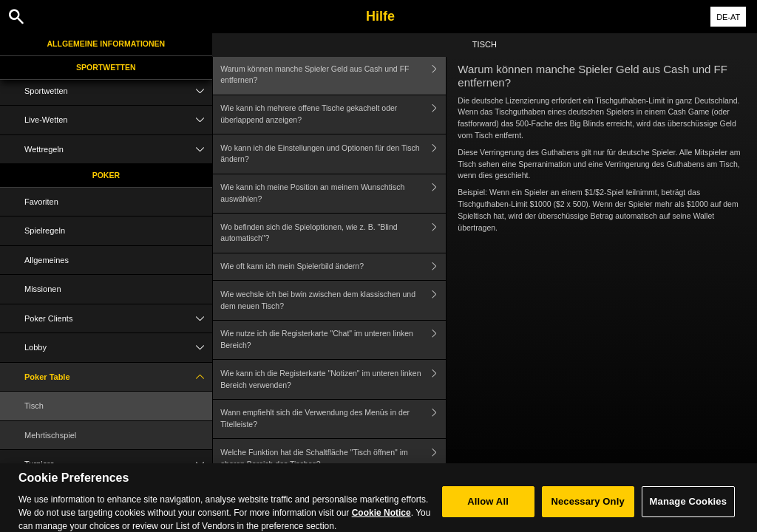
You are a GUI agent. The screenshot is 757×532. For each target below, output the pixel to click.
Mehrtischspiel (50, 435)
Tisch (34, 406)
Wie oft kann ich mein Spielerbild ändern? (333, 267)
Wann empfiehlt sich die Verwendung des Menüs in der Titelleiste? (333, 419)
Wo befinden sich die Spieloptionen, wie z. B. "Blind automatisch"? (333, 233)
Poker (106, 175)
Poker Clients (118, 319)
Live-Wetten (118, 120)
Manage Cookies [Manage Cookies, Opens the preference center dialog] (688, 508)
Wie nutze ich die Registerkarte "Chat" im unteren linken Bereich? (333, 340)
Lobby (118, 348)
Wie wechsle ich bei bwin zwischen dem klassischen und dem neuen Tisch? (333, 300)
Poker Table (118, 377)
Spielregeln (45, 231)
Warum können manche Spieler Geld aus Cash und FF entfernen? (333, 75)
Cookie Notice (381, 519)
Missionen (43, 289)
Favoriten (41, 202)
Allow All (488, 508)
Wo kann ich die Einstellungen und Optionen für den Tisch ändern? (333, 154)
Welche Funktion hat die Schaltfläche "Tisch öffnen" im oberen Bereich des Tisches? (333, 458)
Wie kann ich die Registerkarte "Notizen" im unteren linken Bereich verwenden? (333, 379)
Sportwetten (106, 67)
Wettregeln (118, 150)
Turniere (118, 464)
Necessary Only (587, 508)
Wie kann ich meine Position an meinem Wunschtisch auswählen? (333, 194)
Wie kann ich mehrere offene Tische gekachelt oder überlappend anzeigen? (333, 115)
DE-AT (728, 17)
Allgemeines (47, 260)
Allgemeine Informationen (106, 44)
